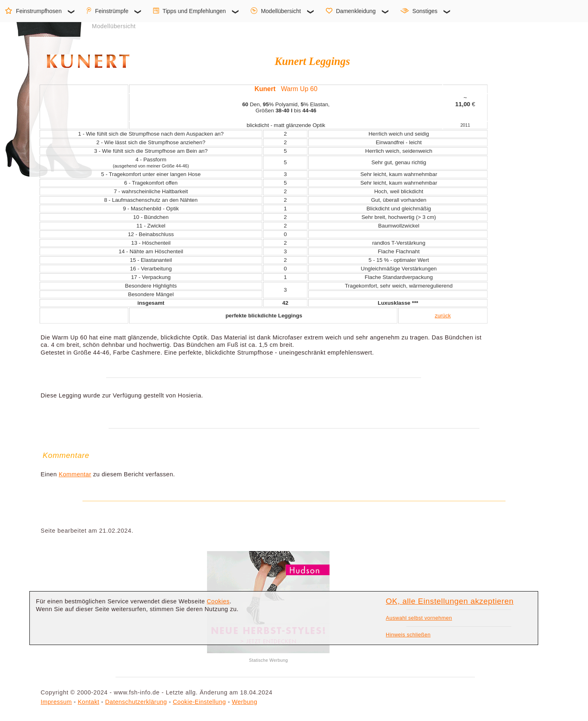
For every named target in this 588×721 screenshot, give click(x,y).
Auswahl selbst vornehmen (419, 618)
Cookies (218, 601)
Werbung (245, 702)
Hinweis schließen (408, 635)
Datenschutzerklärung (136, 702)
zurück (443, 316)
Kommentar (75, 474)
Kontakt (88, 702)
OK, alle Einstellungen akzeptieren (450, 601)
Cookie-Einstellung (199, 702)
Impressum (56, 702)
